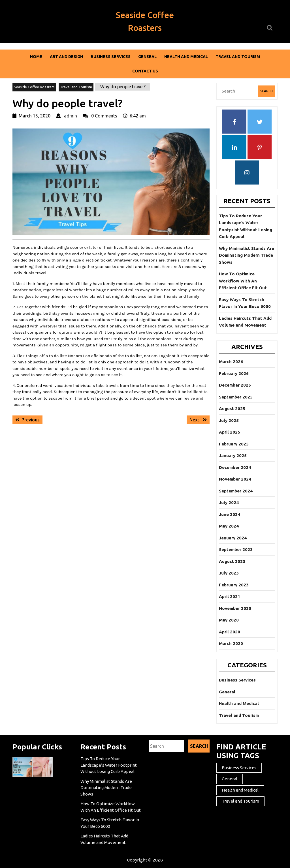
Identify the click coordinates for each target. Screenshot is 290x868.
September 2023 (236, 549)
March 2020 (231, 643)
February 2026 (234, 373)
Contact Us (145, 71)
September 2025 (236, 397)
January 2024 (233, 538)
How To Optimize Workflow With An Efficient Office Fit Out (243, 281)
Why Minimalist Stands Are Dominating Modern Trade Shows (247, 255)
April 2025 (230, 432)
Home (36, 57)
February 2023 (234, 585)
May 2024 (229, 526)
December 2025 (235, 385)
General (147, 57)
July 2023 (229, 573)
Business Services (111, 57)
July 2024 (229, 502)
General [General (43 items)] (230, 779)
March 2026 (231, 362)
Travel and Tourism (238, 57)
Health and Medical (186, 57)
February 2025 (234, 444)
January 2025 (233, 456)
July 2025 (229, 420)
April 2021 (230, 596)
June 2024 (230, 514)
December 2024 (235, 467)
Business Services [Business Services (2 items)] (239, 768)
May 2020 (229, 620)
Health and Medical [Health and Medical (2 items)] (240, 790)
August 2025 (232, 409)
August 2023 (232, 561)
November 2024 (235, 479)
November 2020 (235, 608)
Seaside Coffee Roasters (34, 87)
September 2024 (236, 491)
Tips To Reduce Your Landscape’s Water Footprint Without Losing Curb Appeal (109, 765)
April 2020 (230, 632)
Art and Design (66, 57)
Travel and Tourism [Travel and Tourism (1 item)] (240, 801)
